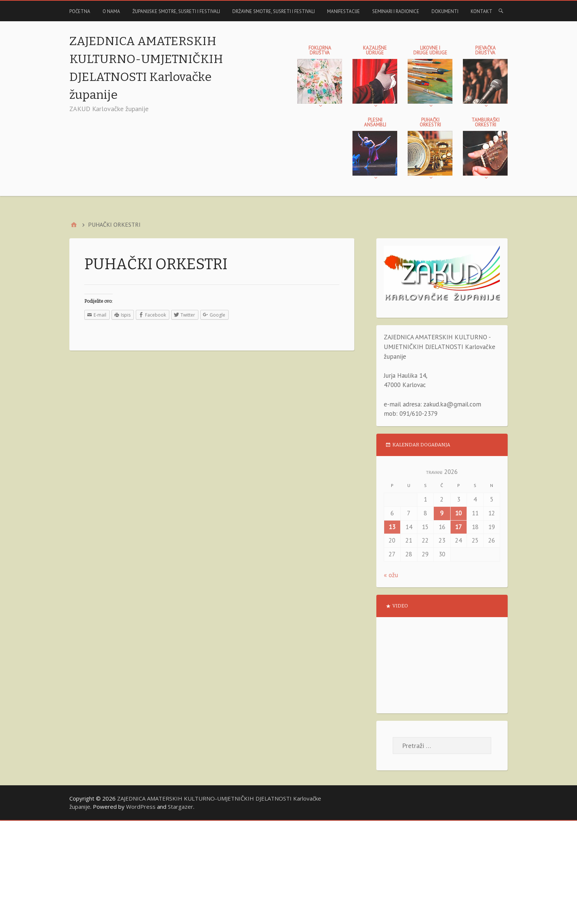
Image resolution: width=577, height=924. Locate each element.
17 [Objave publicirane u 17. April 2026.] (458, 527)
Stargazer (181, 807)
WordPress (141, 807)
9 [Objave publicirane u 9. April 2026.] (442, 513)
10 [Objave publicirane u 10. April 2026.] (458, 513)
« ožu (391, 575)
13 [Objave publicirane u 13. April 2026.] (392, 527)
